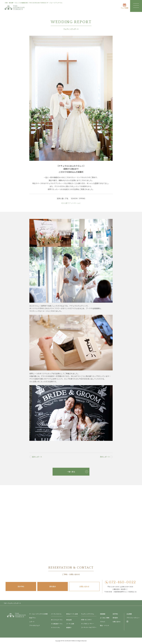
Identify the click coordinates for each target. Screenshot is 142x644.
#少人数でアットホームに (71, 203)
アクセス (103, 622)
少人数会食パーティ (57, 624)
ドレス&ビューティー (87, 624)
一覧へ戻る (71, 472)
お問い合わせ (84, 586)
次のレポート (106, 457)
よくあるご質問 (105, 618)
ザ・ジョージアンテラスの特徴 (38, 614)
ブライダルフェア (34, 625)
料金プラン (33, 618)
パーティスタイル (56, 614)
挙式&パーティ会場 (72, 614)
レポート (32, 622)
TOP (5, 603)
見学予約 (21, 586)
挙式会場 (69, 620)
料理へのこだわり (86, 620)
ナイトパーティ (56, 627)
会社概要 (129, 614)
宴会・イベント (105, 625)
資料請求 (53, 586)
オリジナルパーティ (57, 620)
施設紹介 (69, 627)
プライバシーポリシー (133, 618)
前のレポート (36, 457)
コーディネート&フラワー (89, 627)
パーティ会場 (70, 624)
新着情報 (103, 614)
